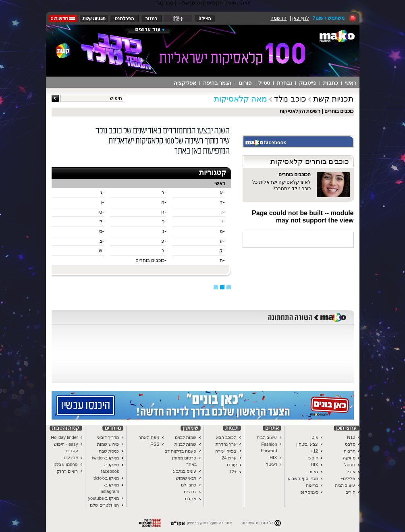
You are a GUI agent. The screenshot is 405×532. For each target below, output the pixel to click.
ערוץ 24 (229, 458)
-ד (222, 202)
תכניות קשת (333, 99)
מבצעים (71, 457)
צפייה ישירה (226, 451)
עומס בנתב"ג (185, 471)
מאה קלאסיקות (241, 99)
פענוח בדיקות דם (180, 451)
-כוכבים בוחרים (151, 260)
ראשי (351, 83)
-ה (164, 202)
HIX (314, 465)
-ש (101, 251)
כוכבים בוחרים (339, 111)
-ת (222, 260)
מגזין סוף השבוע (303, 478)
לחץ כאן (300, 18)
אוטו (314, 437)
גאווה (313, 472)
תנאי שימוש (186, 478)
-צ (102, 241)
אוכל (351, 472)
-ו (103, 202)
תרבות (350, 451)
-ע (222, 241)
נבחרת (285, 83)
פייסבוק (308, 83)
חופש (313, 458)
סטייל (264, 83)
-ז (223, 212)
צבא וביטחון (307, 444)
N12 (351, 437)
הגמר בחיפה (217, 83)
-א (222, 193)
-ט (102, 212)
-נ (164, 231)
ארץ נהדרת (226, 444)
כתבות (331, 83)
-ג (102, 193)
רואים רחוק (67, 471)
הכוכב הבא (226, 437)
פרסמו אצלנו (66, 464)
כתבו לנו (189, 485)
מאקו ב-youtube (104, 498)
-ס (102, 231)
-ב (164, 193)
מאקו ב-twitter (105, 458)
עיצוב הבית (345, 485)
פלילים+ (348, 478)
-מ (222, 231)
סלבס (350, 444)
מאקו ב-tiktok (106, 478)
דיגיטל (350, 465)
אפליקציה (185, 83)
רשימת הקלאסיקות (300, 111)
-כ (164, 222)
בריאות (312, 485)
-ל (102, 222)
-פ (164, 241)
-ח (164, 212)
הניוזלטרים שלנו (104, 505)
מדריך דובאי (108, 437)
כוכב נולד (290, 99)
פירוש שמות (108, 444)
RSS (155, 444)
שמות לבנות (185, 444)
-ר (164, 251)
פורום (245, 83)
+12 (233, 472)
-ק (222, 251)
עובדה (231, 465)
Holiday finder (64, 437)
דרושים (190, 492)
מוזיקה (349, 458)
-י (223, 222)
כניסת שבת (109, 451)
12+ (315, 451)
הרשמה (278, 18)
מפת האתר (149, 437)
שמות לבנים (186, 437)
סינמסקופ (309, 492)
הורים (350, 492)
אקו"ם (191, 499)
